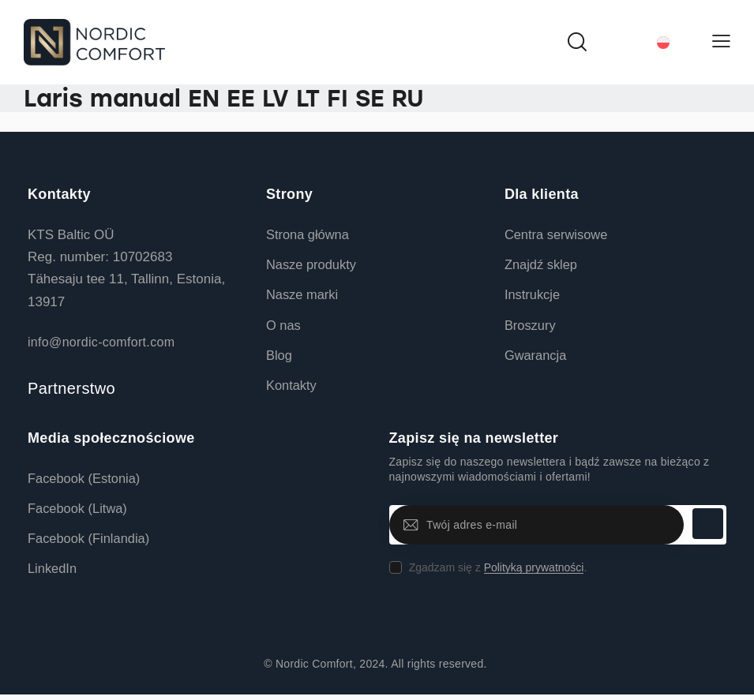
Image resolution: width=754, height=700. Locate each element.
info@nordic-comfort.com (101, 342)
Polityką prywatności (534, 571)
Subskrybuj (707, 528)
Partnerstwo (71, 388)
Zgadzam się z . (498, 571)
